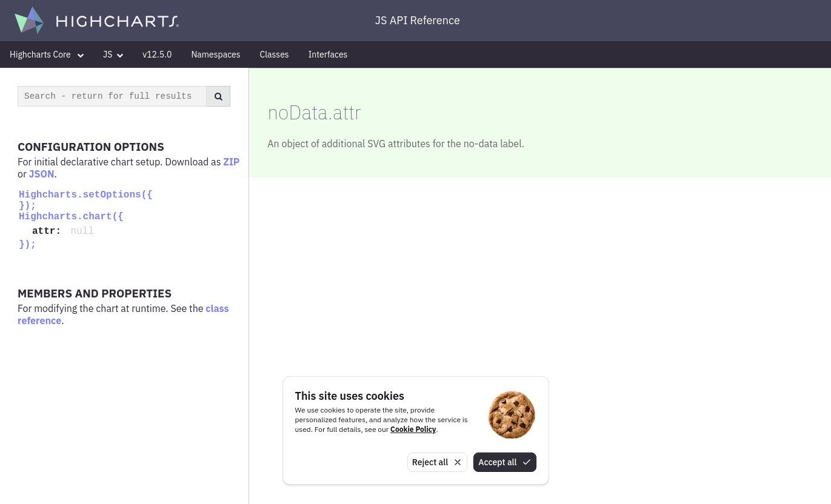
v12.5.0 (157, 55)
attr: (50, 231)
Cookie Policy (413, 429)
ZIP (231, 162)
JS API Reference (418, 20)
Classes (275, 55)
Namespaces (215, 55)
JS (113, 55)
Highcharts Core (47, 55)
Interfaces (328, 55)
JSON (42, 174)
